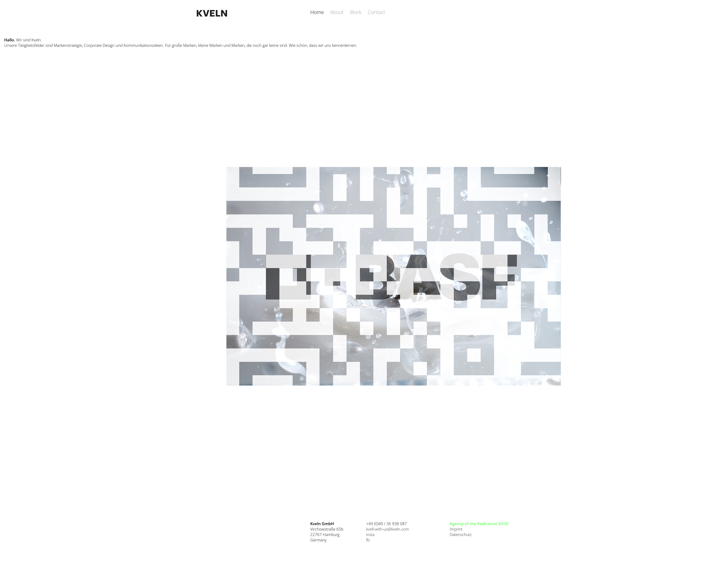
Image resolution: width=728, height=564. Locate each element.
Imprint (456, 529)
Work (356, 12)
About (337, 12)
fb (368, 540)
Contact (376, 12)
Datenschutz (461, 535)
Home (317, 12)
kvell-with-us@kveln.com (388, 529)
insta (370, 535)
